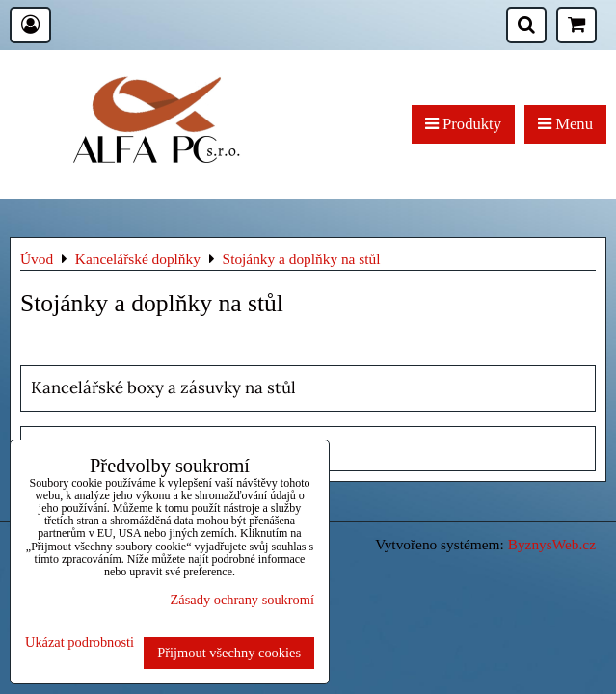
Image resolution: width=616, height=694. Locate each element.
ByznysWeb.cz (552, 544)
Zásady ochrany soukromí (242, 600)
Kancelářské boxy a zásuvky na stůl (163, 387)
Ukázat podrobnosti (80, 642)
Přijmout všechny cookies (229, 653)
